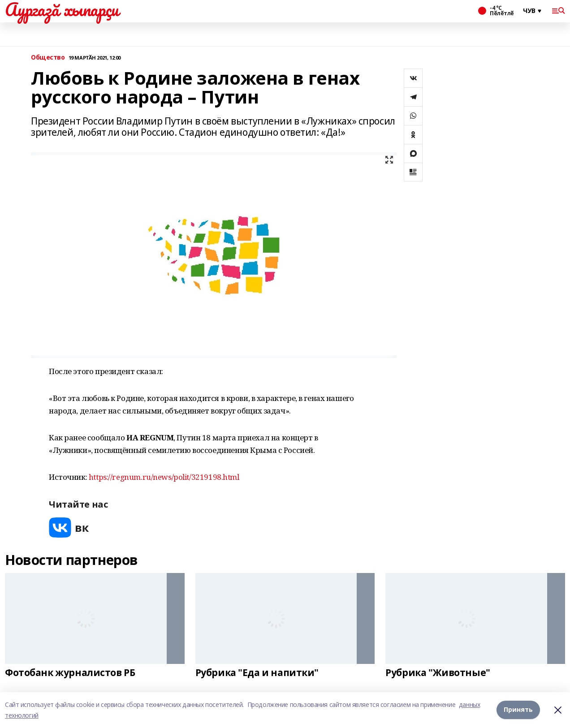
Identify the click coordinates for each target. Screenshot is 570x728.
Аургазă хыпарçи (62, 9)
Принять (518, 709)
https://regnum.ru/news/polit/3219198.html (164, 477)
